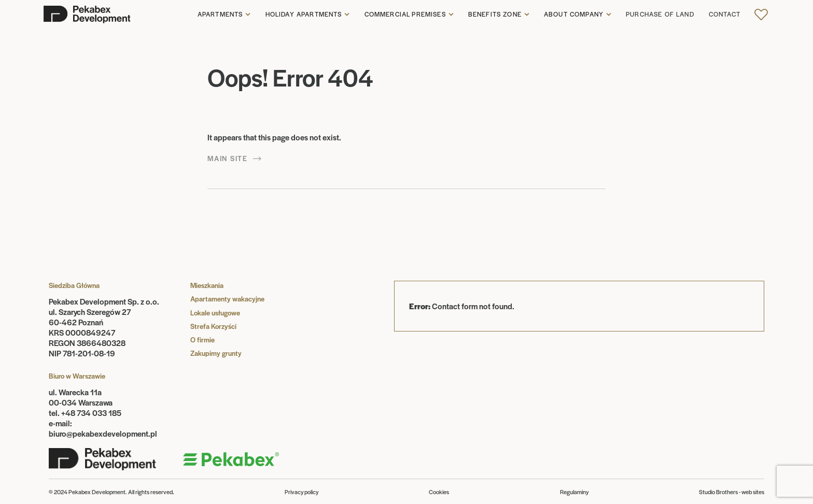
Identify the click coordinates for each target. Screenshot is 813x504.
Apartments (220, 15)
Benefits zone (495, 15)
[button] (224, 15)
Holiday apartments (304, 15)
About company (574, 15)
